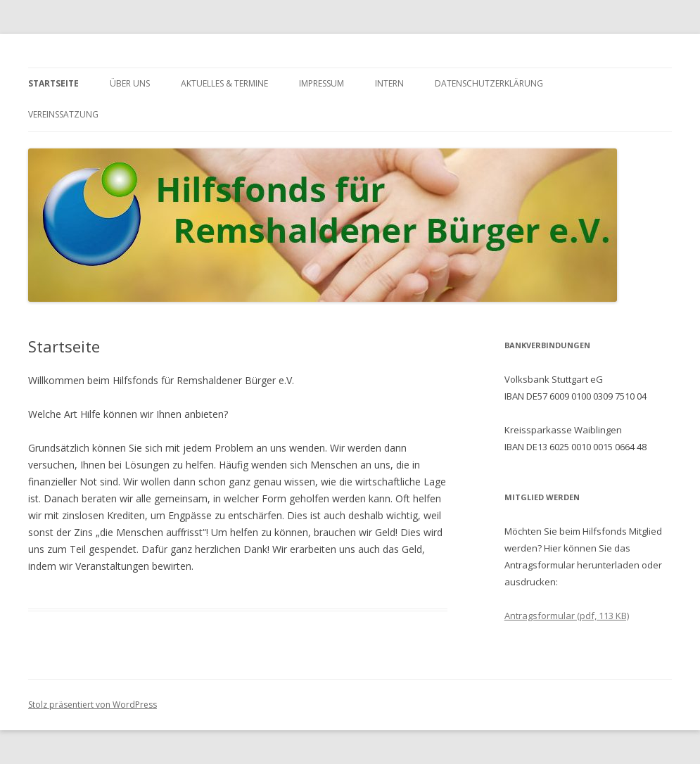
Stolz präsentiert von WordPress (93, 705)
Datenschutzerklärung (489, 83)
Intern (389, 83)
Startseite (53, 83)
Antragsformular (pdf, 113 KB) (567, 616)
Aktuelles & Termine (224, 83)
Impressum (322, 83)
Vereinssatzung (63, 114)
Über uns (130, 83)
